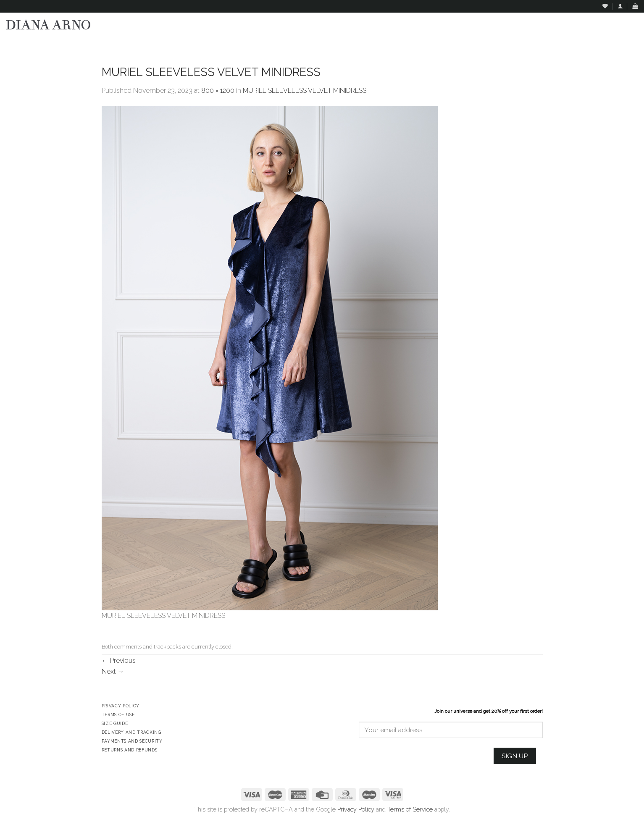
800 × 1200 (218, 91)
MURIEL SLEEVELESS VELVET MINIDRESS (305, 91)
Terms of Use (118, 714)
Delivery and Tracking (131, 732)
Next (113, 671)
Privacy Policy (356, 809)
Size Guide (115, 723)
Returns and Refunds (130, 750)
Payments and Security (132, 741)
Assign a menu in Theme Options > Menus (554, 44)
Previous (119, 661)
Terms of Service (410, 809)
